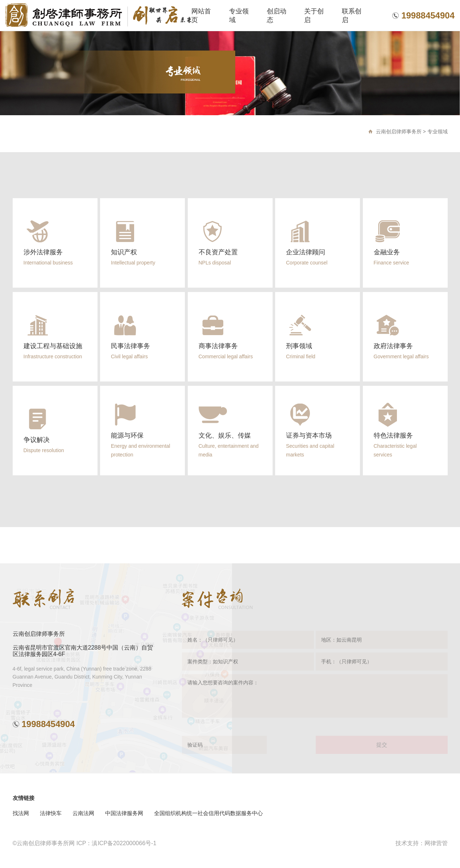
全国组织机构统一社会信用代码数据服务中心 (208, 813)
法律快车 (51, 813)
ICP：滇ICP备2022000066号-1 (117, 843)
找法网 (21, 813)
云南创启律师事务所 (399, 132)
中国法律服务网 (124, 813)
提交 (382, 745)
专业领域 (438, 132)
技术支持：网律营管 (422, 843)
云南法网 (83, 813)
